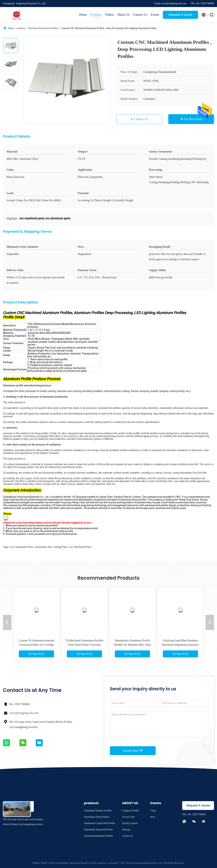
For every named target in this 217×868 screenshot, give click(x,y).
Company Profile (131, 811)
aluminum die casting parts (51, 547)
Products (96, 15)
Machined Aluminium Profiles (43, 28)
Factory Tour (129, 817)
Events (155, 15)
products (21, 28)
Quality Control (130, 823)
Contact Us (140, 15)
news (153, 817)
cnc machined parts (80, 547)
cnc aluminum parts (21, 547)
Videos (109, 15)
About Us (123, 15)
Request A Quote (180, 15)
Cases (153, 811)
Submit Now (133, 750)
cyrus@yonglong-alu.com (24, 713)
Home (83, 15)
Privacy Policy (40, 863)
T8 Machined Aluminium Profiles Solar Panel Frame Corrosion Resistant (84, 645)
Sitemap (126, 830)
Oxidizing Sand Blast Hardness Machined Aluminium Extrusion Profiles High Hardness (180, 645)
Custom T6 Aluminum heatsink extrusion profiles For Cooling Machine (36, 645)
